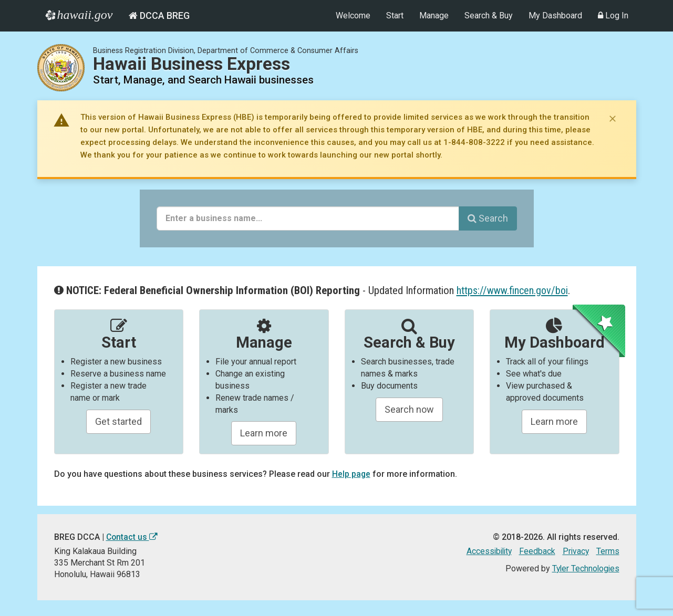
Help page (351, 474)
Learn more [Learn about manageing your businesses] (264, 433)
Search (488, 218)
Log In (613, 15)
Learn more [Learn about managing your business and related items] (554, 421)
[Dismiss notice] (613, 119)
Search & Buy (489, 15)
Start (395, 15)
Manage (434, 15)
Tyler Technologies (585, 568)
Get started (118, 421)
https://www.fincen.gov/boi (513, 290)
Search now (409, 409)
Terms (608, 551)
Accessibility (487, 551)
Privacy (575, 551)
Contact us (132, 537)
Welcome (353, 15)
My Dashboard (555, 15)
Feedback (536, 551)
